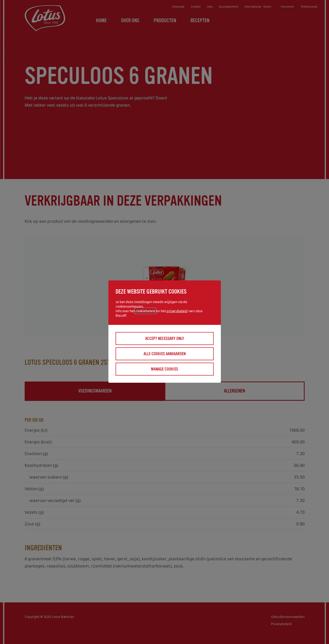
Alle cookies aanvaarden (165, 354)
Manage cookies (164, 369)
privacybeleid (177, 311)
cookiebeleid (145, 311)
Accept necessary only (165, 338)
